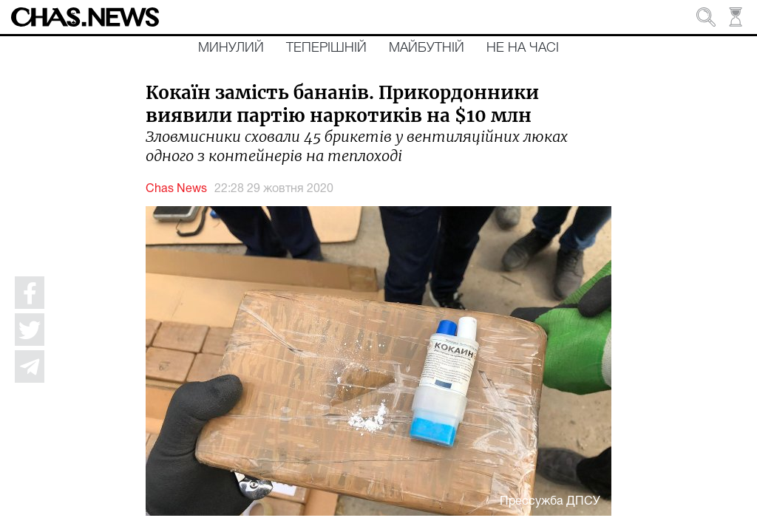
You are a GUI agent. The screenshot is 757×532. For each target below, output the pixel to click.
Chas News (176, 189)
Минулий (231, 48)
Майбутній (427, 48)
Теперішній (326, 48)
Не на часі (523, 48)
